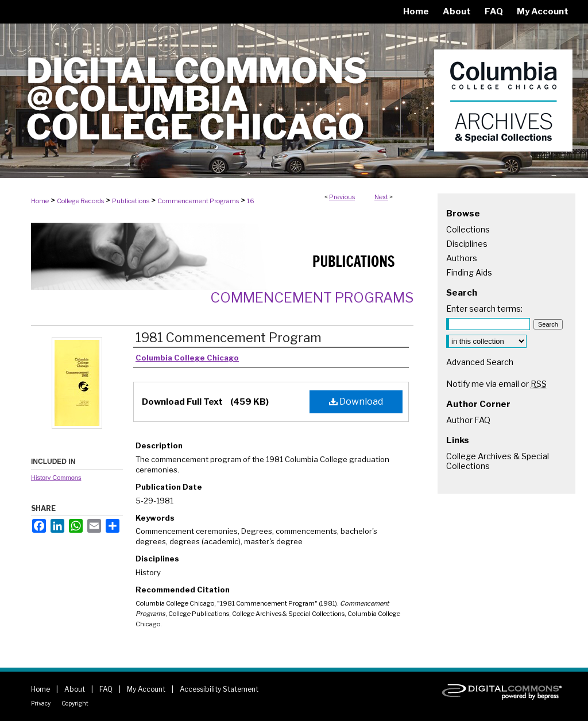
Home (40, 201)
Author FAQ (468, 420)
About (75, 689)
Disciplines (467, 244)
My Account (146, 689)
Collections (468, 229)
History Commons (56, 478)
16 (251, 201)
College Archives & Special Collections (498, 461)
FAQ (106, 689)
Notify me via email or (496, 384)
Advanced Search (480, 362)
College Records (80, 201)
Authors (462, 258)
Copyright (75, 703)
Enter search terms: (484, 309)
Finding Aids (469, 272)
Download (356, 402)
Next (381, 197)
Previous (342, 197)
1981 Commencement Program (229, 338)
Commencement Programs (198, 201)
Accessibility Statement (219, 689)
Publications (131, 201)
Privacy (41, 703)
